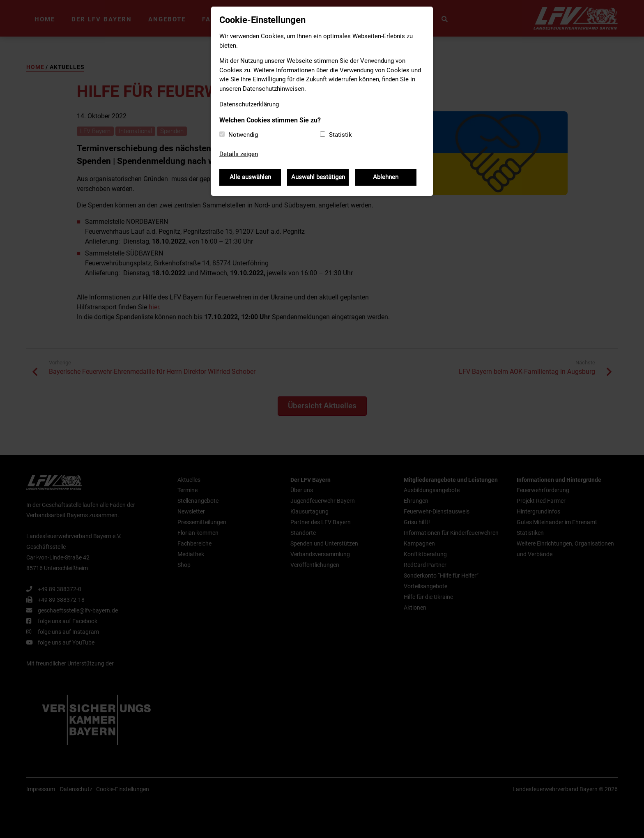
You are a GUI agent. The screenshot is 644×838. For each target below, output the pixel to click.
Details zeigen (239, 154)
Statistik (340, 135)
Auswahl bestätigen (318, 177)
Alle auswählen (250, 177)
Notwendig (243, 135)
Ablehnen (386, 177)
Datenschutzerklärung (249, 104)
